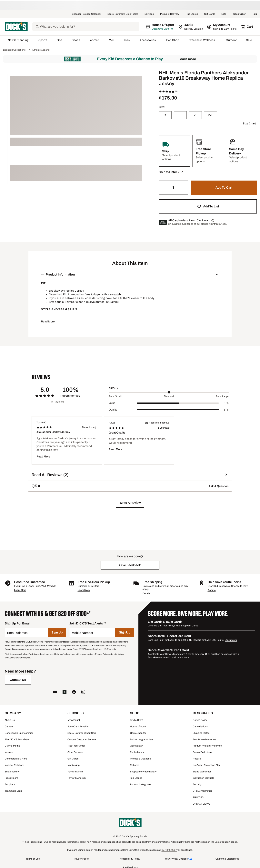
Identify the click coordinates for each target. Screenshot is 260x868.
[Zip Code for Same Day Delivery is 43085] (191, 27)
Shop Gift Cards (190, 626)
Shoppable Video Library (143, 772)
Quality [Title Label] (113, 410)
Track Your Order (76, 746)
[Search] (89, 27)
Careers (9, 727)
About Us (10, 720)
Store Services (75, 752)
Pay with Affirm (75, 772)
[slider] (169, 392)
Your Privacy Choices (176, 859)
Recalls (197, 759)
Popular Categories (140, 784)
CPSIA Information (203, 791)
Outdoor (231, 40)
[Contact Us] (18, 680)
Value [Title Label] (112, 403)
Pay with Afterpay (77, 778)
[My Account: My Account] (222, 27)
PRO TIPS (198, 797)
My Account (74, 720)
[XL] (195, 115)
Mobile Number (82, 633)
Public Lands (137, 752)
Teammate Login (14, 791)
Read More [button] (48, 322)
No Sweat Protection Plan (207, 765)
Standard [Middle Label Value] (169, 396)
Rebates (135, 765)
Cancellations (200, 727)
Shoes (76, 40)
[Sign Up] (57, 632)
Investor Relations (15, 765)
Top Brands (136, 778)
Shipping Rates (201, 733)
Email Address (17, 633)
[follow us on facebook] (74, 692)
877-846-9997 (169, 850)
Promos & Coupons (140, 759)
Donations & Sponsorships (19, 733)
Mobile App (74, 765)
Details (146, 593)
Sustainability (12, 772)
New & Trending (19, 40)
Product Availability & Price (207, 746)
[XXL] (210, 115)
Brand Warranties (202, 772)
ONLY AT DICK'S (202, 804)
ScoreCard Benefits (78, 727)
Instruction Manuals (203, 778)
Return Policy (200, 720)
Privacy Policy (81, 859)
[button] (176, 172)
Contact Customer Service (82, 739)
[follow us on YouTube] (55, 692)
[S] (165, 115)
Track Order (239, 14)
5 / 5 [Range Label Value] (226, 410)
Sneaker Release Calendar (87, 14)
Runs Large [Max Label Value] (222, 396)
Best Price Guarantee (204, 739)
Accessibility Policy (130, 859)
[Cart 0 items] (247, 27)
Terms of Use (33, 859)
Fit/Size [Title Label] (113, 388)
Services (149, 14)
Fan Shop (173, 40)
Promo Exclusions (202, 752)
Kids (127, 40)
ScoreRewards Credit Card (82, 733)
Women (95, 40)
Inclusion (10, 752)
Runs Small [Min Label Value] (115, 396)
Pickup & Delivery (170, 14)
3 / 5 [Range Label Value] (226, 403)
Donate (212, 590)
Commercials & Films (16, 759)
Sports (43, 40)
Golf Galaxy (136, 746)
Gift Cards (210, 14)
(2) (179, 91)
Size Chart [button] (249, 124)
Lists (224, 14)
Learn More (188, 59)
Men (112, 40)
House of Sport (138, 727)
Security (197, 784)
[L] (180, 115)
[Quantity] (173, 188)
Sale (249, 40)
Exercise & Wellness (203, 40)
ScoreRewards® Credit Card (123, 14)
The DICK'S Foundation (17, 739)
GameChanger (138, 733)
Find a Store (137, 720)
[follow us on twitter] (65, 692)
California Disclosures (227, 859)
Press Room (11, 778)
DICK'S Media (12, 746)
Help (254, 14)
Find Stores (192, 14)
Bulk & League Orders (142, 739)
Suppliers (10, 784)
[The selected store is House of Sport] (160, 27)
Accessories (148, 40)
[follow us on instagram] (83, 692)
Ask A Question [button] (219, 486)
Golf (60, 40)
